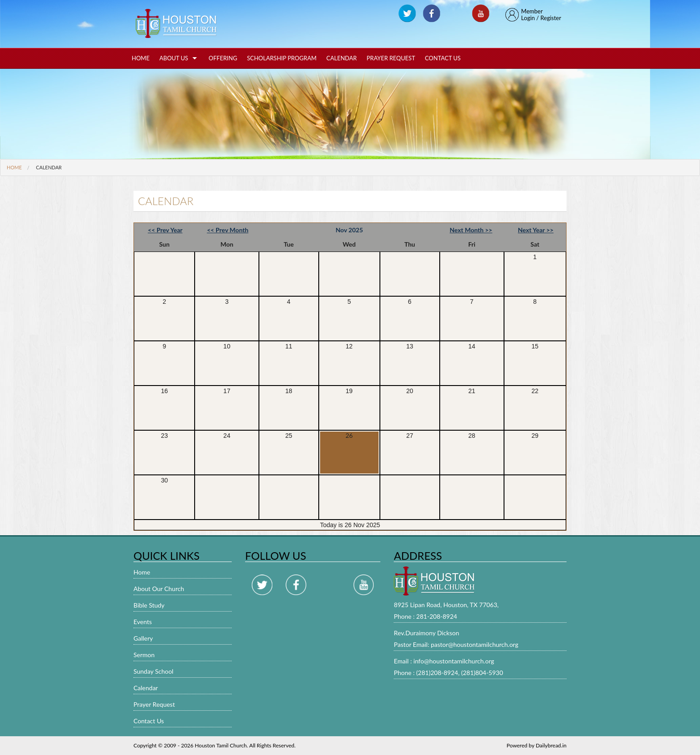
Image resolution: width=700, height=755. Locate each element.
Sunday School (153, 671)
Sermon (144, 655)
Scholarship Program (282, 58)
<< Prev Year (165, 230)
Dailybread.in (551, 745)
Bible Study (149, 605)
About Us (174, 58)
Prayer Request (391, 58)
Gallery (143, 638)
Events (143, 622)
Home (141, 58)
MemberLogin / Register (533, 15)
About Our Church (159, 589)
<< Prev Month (227, 230)
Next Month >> (471, 230)
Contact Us (443, 58)
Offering (223, 58)
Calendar (342, 58)
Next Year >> (536, 230)
